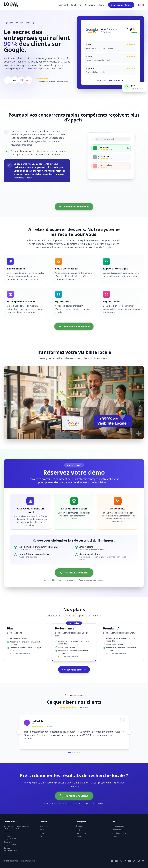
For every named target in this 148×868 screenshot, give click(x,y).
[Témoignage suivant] (129, 732)
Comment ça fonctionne (70, 5)
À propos (80, 826)
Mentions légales (119, 833)
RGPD (114, 837)
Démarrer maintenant (121, 5)
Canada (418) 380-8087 (10, 837)
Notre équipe (81, 833)
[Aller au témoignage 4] (77, 753)
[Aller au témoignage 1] (70, 753)
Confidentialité (118, 826)
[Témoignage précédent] (19, 732)
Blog (78, 830)
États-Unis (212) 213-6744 (10, 843)
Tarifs (102, 5)
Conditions (116, 830)
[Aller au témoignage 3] (75, 753)
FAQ (42, 837)
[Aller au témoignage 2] (73, 753)
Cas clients (90, 5)
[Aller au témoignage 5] (79, 753)
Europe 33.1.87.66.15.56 (11, 849)
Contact (79, 837)
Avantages (44, 826)
